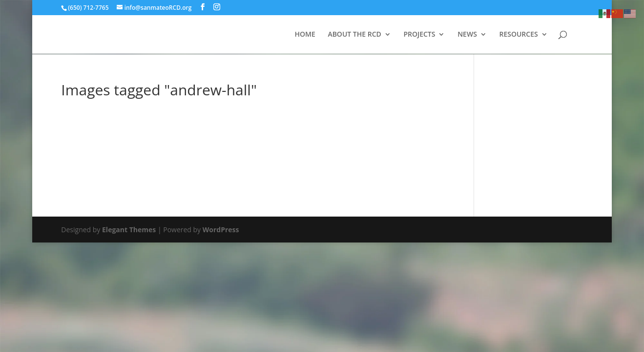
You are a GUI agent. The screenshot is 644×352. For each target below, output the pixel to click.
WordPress (221, 230)
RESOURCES (518, 35)
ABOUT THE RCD (354, 35)
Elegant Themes (129, 230)
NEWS (467, 35)
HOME (305, 35)
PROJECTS (419, 35)
